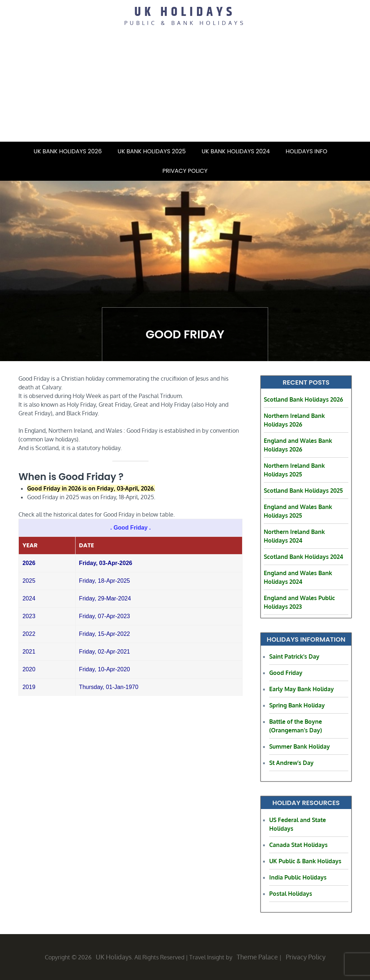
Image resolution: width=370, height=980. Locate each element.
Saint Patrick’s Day (294, 656)
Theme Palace (257, 957)
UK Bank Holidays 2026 (68, 151)
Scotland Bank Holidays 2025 (303, 491)
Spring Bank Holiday (297, 705)
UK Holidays (185, 12)
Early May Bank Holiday (302, 689)
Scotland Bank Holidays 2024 (304, 557)
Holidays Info (311, 151)
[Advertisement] (185, 87)
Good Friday (286, 673)
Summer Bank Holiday (300, 746)
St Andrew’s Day (291, 763)
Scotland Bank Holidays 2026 (303, 399)
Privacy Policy (185, 171)
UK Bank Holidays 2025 (152, 151)
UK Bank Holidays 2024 (236, 151)
